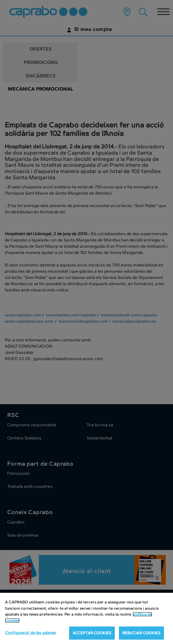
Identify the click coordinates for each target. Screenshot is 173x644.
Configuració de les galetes (31, 633)
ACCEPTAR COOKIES (92, 633)
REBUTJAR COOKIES (141, 633)
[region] (86, 618)
